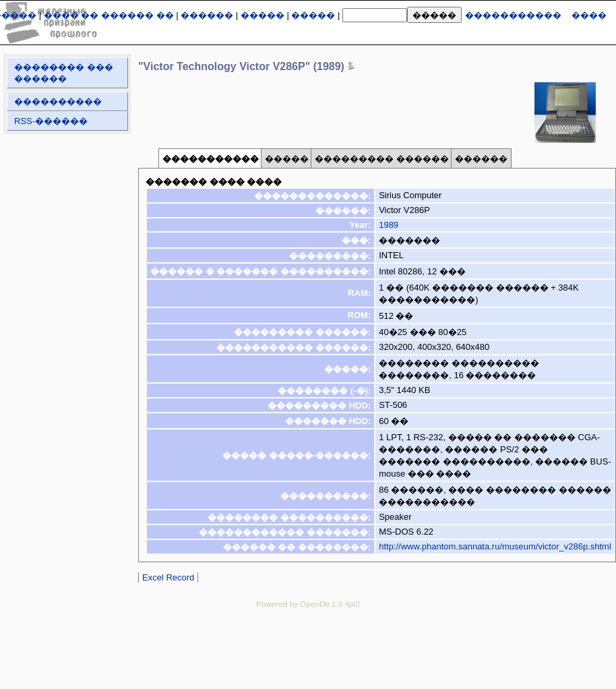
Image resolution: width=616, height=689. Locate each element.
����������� (513, 15)
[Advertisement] (308, 649)
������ (207, 15)
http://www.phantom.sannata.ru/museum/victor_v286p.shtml (495, 546)
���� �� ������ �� (109, 15)
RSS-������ (51, 121)
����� (263, 15)
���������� (58, 101)
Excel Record (168, 577)
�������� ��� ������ (64, 73)
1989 (389, 225)
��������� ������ (382, 159)
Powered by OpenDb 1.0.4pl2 (308, 604)
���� (589, 15)
